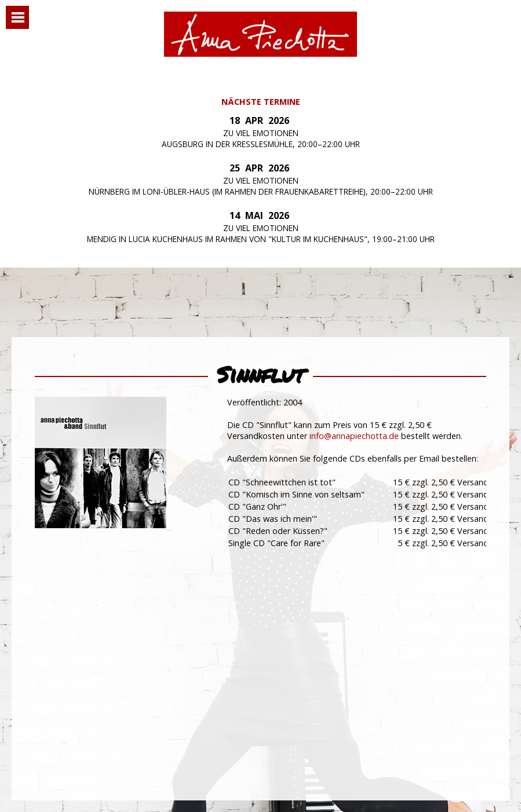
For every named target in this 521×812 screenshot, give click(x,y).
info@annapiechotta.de (354, 436)
